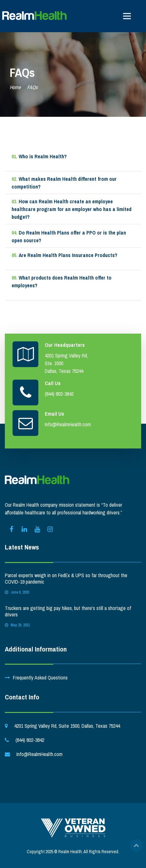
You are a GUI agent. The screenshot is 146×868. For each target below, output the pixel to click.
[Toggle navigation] (127, 16)
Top (136, 845)
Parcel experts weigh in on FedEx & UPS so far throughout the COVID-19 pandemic (66, 578)
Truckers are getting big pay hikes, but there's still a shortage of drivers (68, 611)
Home (15, 87)
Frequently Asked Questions (40, 678)
